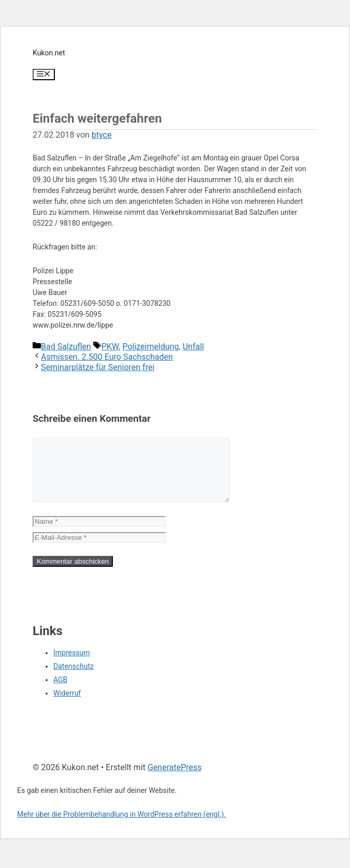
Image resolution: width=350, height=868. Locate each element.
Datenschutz (74, 679)
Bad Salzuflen (66, 347)
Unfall (193, 347)
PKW (110, 347)
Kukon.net (49, 53)
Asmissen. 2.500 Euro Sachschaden (107, 357)
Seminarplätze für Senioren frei (98, 367)
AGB (60, 692)
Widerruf (67, 705)
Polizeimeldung (150, 347)
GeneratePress (175, 780)
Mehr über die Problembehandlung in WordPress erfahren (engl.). (121, 827)
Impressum (71, 665)
